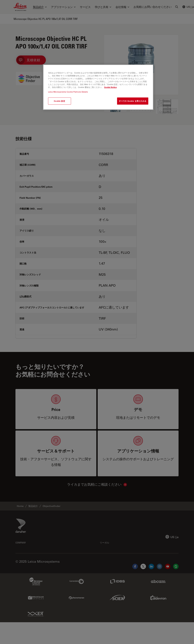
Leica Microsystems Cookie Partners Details (68, 92)
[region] (98, 87)
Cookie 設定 (59, 101)
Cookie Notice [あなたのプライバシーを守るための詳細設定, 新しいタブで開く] (110, 87)
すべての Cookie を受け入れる (133, 101)
